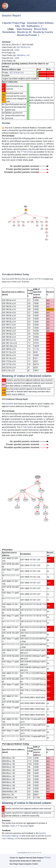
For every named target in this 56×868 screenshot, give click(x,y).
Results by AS (24, 32)
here (25, 133)
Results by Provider (27, 35)
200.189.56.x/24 (23, 47)
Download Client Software (40, 23)
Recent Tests (41, 29)
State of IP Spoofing (19, 826)
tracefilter (9, 404)
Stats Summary (24, 29)
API (23, 26)
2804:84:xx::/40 (23, 55)
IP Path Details (27, 152)
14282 (17, 50)
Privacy (48, 857)
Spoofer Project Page (14, 23)
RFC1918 (14, 73)
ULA (22, 73)
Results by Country (43, 32)
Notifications (33, 26)
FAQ (17, 26)
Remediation (9, 32)
